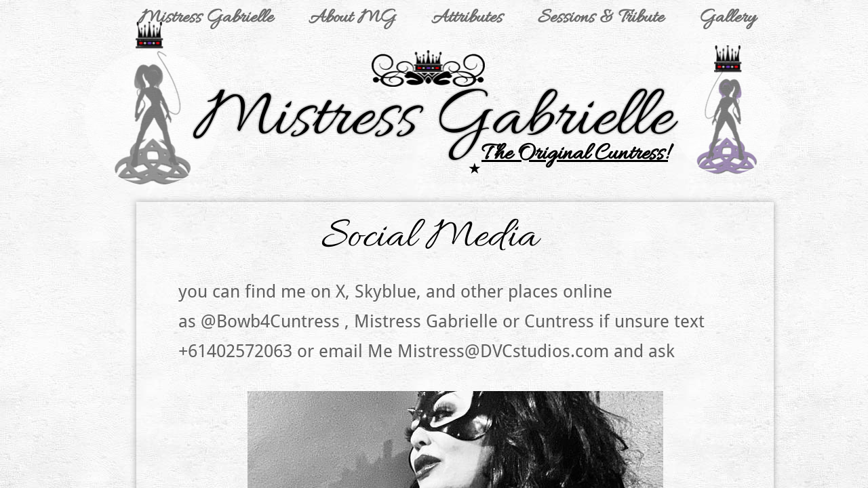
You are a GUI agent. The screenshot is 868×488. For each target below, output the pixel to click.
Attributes (467, 18)
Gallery (727, 18)
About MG (352, 18)
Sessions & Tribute (601, 18)
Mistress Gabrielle (206, 18)
